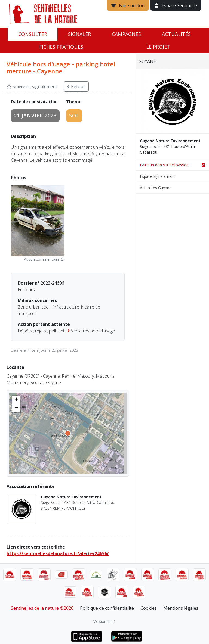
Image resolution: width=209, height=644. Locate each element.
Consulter (33, 34)
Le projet (158, 47)
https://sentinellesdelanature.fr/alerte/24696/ (58, 553)
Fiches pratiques (61, 47)
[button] (16, 400)
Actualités (176, 34)
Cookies (149, 608)
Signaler (79, 34)
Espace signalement (157, 176)
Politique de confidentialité (107, 608)
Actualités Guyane (156, 188)
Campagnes (126, 34)
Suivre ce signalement (32, 86)
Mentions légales (181, 608)
